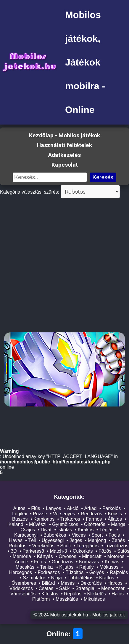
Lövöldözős (116, 546)
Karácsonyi (26, 535)
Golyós (97, 573)
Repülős (73, 594)
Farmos (94, 519)
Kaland (16, 525)
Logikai (20, 514)
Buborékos (55, 535)
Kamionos (44, 519)
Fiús (36, 509)
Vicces (79, 535)
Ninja (56, 578)
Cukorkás (83, 551)
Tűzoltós (75, 573)
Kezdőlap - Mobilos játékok (64, 135)
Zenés (118, 541)
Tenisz (47, 567)
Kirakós (86, 530)
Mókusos (109, 567)
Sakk (64, 589)
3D (14, 551)
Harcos (115, 583)
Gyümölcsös (65, 525)
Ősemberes (24, 583)
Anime (21, 562)
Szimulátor (34, 578)
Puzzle (40, 514)
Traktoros (70, 519)
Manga (118, 525)
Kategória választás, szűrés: (30, 192)
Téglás (107, 530)
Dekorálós (91, 583)
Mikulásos (94, 599)
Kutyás (112, 562)
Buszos (20, 519)
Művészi (38, 525)
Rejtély (87, 567)
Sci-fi (65, 546)
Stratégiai (86, 589)
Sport (97, 535)
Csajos (28, 530)
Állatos (115, 519)
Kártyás (45, 557)
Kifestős (50, 594)
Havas (16, 541)
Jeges (76, 541)
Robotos (17, 546)
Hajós (118, 594)
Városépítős (23, 594)
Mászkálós (67, 599)
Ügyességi (53, 541)
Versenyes (64, 514)
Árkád (91, 509)
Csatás (46, 589)
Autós (19, 509)
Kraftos (107, 578)
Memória (22, 557)
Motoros (116, 557)
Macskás (25, 567)
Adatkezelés (64, 155)
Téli (32, 541)
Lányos (54, 509)
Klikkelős (96, 594)
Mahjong (97, 541)
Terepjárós (88, 546)
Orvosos (67, 557)
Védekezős (21, 589)
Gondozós (62, 562)
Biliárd (48, 583)
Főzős (105, 551)
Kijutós (66, 567)
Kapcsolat (65, 165)
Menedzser (113, 589)
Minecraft (92, 557)
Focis (114, 535)
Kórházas (89, 562)
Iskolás (65, 530)
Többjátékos (80, 578)
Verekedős (43, 546)
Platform (41, 599)
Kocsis (115, 514)
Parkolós (112, 509)
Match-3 (59, 551)
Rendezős (91, 514)
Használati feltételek (64, 145)
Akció (73, 509)
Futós (40, 562)
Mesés (68, 583)
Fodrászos (49, 573)
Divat (46, 530)
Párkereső (33, 551)
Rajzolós (119, 573)
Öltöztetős (95, 525)
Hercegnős (21, 573)
